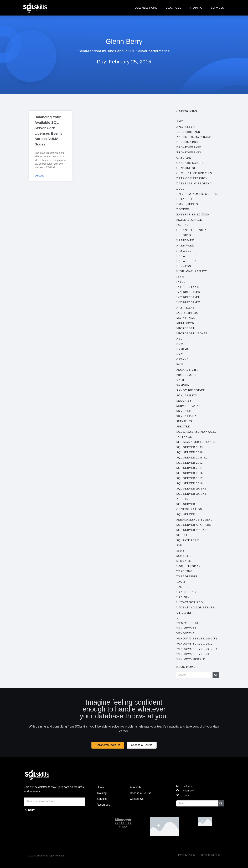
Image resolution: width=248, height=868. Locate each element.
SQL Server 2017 (190, 478)
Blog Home (174, 8)
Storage (184, 561)
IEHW (180, 277)
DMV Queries (187, 204)
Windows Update (191, 659)
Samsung (184, 385)
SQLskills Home (146, 8)
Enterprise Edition (193, 215)
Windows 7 (185, 633)
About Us (136, 787)
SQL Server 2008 (190, 452)
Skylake (184, 411)
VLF (179, 618)
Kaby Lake (185, 308)
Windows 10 (186, 628)
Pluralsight (187, 370)
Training (196, 8)
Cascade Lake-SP (191, 163)
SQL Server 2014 (190, 468)
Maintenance (188, 318)
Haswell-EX (187, 261)
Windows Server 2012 (194, 644)
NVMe (181, 354)
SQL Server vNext (192, 530)
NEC (180, 339)
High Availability (192, 271)
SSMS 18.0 (184, 556)
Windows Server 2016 (194, 654)
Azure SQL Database (194, 137)
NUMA (181, 344)
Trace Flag (186, 592)
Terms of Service (210, 855)
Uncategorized (190, 602)
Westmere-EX (188, 623)
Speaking (184, 421)
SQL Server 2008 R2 (192, 458)
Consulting (186, 168)
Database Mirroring (194, 183)
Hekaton (184, 266)
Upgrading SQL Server (196, 607)
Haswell (184, 251)
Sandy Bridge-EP (191, 390)
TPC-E (181, 582)
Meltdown (185, 323)
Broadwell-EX (189, 152)
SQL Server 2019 (190, 483)
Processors (186, 375)
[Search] (216, 675)
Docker (183, 209)
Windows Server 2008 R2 (197, 639)
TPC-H (181, 587)
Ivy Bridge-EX (188, 302)
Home (100, 787)
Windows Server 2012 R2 (197, 649)
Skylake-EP (186, 416)
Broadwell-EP (189, 147)
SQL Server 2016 (190, 473)
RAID (180, 380)
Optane (182, 359)
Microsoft (185, 328)
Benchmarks (187, 142)
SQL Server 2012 (190, 463)
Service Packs (188, 406)
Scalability (187, 395)
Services (217, 8)
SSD (179, 545)
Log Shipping (187, 313)
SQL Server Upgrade (194, 525)
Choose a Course (141, 793)
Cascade (184, 158)
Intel (181, 282)
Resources (103, 805)
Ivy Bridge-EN (188, 292)
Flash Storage (189, 220)
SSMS (180, 551)
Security (184, 401)
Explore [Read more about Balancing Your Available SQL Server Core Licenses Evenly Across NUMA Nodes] (39, 176)
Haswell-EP (186, 256)
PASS (180, 364)
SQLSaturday (188, 540)
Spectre (183, 427)
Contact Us (137, 799)
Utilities (184, 613)
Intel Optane (188, 287)
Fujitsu (183, 225)
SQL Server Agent (192, 489)
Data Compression (192, 178)
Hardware (185, 240)
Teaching (185, 571)
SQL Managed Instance (196, 442)
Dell (180, 189)
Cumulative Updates (194, 173)
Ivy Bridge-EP (188, 297)
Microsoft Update (192, 333)
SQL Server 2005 (190, 447)
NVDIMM (183, 349)
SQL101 (182, 535)
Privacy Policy (187, 855)
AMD (180, 121)
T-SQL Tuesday (188, 566)
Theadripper (187, 576)
